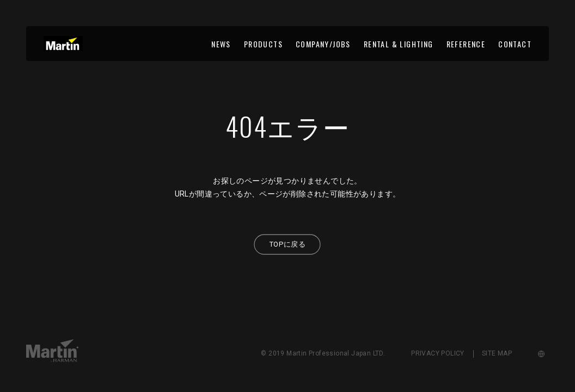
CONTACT (515, 44)
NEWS (221, 44)
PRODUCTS (263, 44)
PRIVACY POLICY (438, 353)
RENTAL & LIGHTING (399, 44)
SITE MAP (497, 353)
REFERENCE (466, 44)
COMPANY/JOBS (323, 44)
